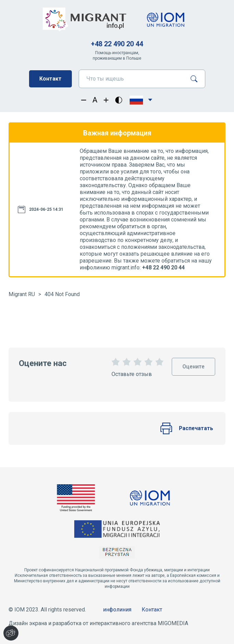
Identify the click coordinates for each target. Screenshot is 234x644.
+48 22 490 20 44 (117, 44)
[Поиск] (197, 79)
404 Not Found (62, 294)
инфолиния (117, 610)
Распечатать (186, 428)
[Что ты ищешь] (132, 79)
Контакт (50, 79)
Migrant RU (22, 294)
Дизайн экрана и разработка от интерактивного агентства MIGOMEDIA (98, 623)
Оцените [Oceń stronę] (193, 364)
